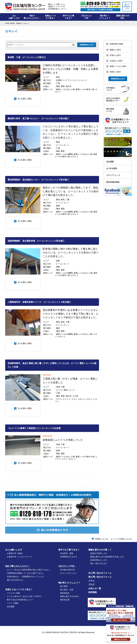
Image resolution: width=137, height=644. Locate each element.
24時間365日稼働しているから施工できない (26, 573)
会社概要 (11, 607)
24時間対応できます (69, 557)
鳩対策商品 (65, 593)
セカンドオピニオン (68, 573)
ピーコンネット (81, 80)
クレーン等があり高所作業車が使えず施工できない (29, 570)
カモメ (89, 399)
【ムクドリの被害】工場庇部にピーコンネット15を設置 (34, 428)
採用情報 (93, 592)
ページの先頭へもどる (122, 539)
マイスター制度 (13, 593)
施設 (58, 328)
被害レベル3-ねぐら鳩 (65, 89)
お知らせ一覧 (95, 588)
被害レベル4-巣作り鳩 (85, 89)
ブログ (91, 585)
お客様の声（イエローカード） (20, 557)
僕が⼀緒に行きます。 (99, 563)
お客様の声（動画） (15, 553)
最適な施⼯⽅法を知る (69, 596)
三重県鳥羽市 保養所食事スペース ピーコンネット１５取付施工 (39, 302)
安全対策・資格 (67, 553)
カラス (59, 399)
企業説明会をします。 (99, 560)
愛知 (58, 142)
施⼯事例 (64, 586)
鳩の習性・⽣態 (67, 590)
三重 (68, 200)
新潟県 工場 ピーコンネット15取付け (27, 57)
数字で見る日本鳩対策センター (20, 600)
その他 (75, 396)
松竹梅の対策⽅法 (68, 570)
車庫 (58, 267)
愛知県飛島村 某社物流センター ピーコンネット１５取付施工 (38, 180)
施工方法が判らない (15, 580)
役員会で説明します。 (99, 553)
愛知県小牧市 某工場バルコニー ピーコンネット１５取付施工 (38, 119)
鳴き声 (68, 86)
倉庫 (58, 206)
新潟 (58, 77)
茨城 (58, 387)
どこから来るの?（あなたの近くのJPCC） (25, 596)
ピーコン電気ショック (65, 390)
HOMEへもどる (102, 539)
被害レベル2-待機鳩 (64, 154)
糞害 (63, 86)
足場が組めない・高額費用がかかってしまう (26, 577)
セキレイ (75, 157)
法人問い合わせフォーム (100, 573)
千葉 (63, 387)
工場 (58, 83)
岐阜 (63, 200)
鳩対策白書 (65, 600)
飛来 (58, 86)
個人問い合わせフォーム (100, 577)
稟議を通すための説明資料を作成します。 (108, 557)
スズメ (74, 399)
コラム (91, 581)
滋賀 (58, 261)
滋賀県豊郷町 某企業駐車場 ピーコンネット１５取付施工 (36, 241)
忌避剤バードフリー (65, 80)
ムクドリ (67, 399)
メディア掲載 (13, 603)
